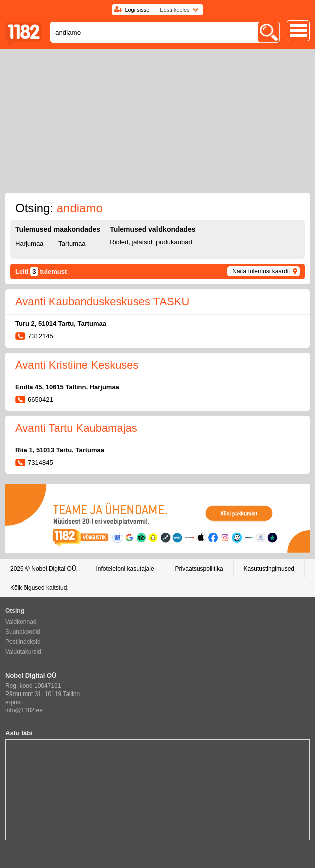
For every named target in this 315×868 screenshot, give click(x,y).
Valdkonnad (21, 622)
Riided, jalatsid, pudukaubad (151, 242)
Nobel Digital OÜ (53, 569)
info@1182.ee (24, 710)
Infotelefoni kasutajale (125, 569)
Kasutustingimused (269, 569)
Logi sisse (137, 10)
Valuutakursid (23, 652)
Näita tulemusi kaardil (261, 271)
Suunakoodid (23, 632)
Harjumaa (29, 243)
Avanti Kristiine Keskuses (77, 365)
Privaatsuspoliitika (199, 569)
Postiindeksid (23, 642)
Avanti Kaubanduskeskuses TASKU (102, 302)
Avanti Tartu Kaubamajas (76, 428)
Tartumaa (72, 243)
